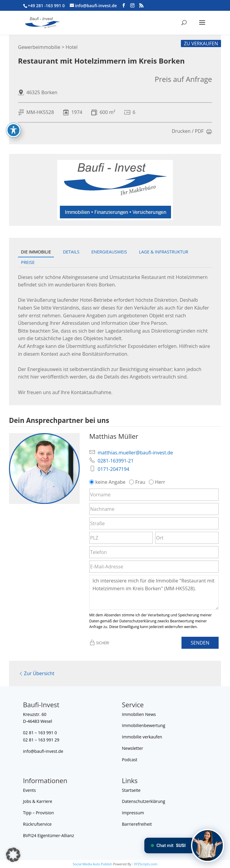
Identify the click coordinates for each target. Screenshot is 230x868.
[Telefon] (154, 552)
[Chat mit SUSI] (208, 846)
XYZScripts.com (146, 864)
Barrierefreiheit (137, 824)
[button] (13, 855)
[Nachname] (154, 509)
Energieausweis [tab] (109, 252)
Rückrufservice (37, 824)
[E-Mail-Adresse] (154, 567)
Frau (138, 482)
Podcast (130, 760)
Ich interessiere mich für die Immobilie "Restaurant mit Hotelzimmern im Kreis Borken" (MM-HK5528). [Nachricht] (154, 592)
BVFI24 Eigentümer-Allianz (49, 835)
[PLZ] (121, 538)
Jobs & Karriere (38, 801)
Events (29, 790)
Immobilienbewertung (144, 725)
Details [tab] (71, 252)
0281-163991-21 (116, 461)
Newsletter (133, 748)
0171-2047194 (114, 469)
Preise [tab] (28, 262)
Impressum (133, 813)
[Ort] (187, 538)
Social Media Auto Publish (93, 864)
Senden (200, 643)
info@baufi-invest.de (43, 751)
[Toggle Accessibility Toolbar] (13, 116)
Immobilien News (139, 714)
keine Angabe (108, 482)
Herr (158, 482)
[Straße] (154, 523)
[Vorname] (154, 495)
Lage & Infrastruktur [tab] (164, 252)
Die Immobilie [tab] (36, 252)
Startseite (131, 790)
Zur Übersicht (36, 673)
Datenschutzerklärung (143, 801)
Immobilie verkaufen (142, 737)
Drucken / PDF (192, 132)
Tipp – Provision (38, 813)
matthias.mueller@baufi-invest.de (135, 453)
